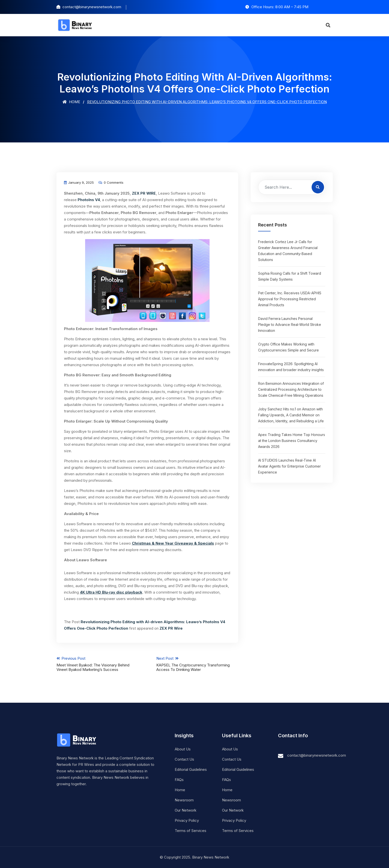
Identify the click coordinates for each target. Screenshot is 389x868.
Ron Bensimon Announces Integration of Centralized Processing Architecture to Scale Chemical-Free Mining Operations (291, 389)
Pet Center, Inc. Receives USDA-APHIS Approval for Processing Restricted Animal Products (290, 299)
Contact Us (184, 759)
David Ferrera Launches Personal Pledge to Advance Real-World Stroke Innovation (290, 325)
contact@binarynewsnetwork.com (317, 755)
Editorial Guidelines (191, 769)
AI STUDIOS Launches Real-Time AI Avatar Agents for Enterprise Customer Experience (289, 466)
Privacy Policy (187, 820)
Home (71, 102)
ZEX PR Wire (171, 628)
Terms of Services (191, 831)
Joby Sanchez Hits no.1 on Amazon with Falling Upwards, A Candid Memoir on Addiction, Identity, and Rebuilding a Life (291, 415)
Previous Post (97, 664)
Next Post (197, 664)
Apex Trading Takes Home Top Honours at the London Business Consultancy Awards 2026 (292, 441)
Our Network (186, 810)
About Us (183, 749)
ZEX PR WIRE (144, 193)
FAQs (179, 780)
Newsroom (184, 800)
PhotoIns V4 (89, 200)
